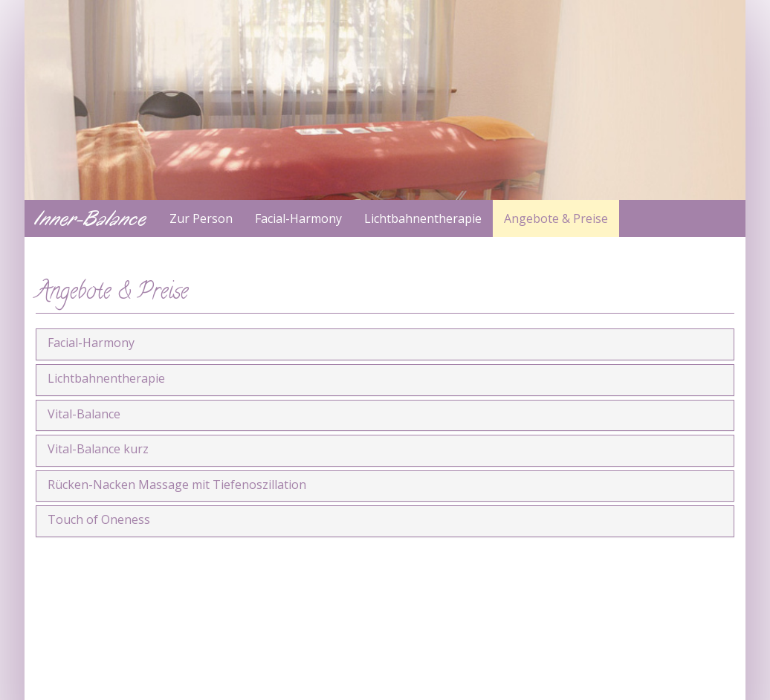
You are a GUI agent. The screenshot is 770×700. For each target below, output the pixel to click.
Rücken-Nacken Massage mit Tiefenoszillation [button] (177, 485)
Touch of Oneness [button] (99, 519)
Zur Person (201, 218)
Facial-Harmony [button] (91, 343)
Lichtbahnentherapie (423, 218)
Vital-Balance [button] (84, 414)
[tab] (385, 344)
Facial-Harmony (298, 218)
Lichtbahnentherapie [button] (106, 378)
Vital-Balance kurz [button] (98, 449)
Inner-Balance (91, 218)
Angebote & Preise (556, 218)
